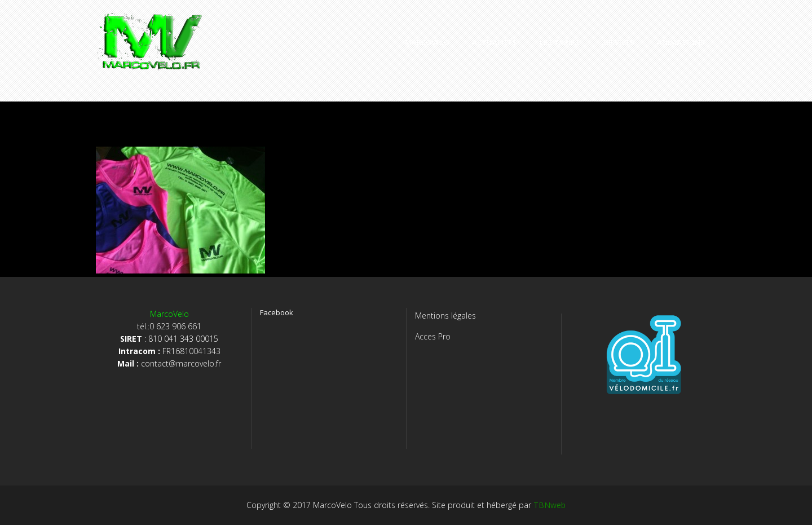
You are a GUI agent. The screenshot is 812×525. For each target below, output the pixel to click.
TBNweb (550, 505)
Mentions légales (445, 316)
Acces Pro (433, 336)
